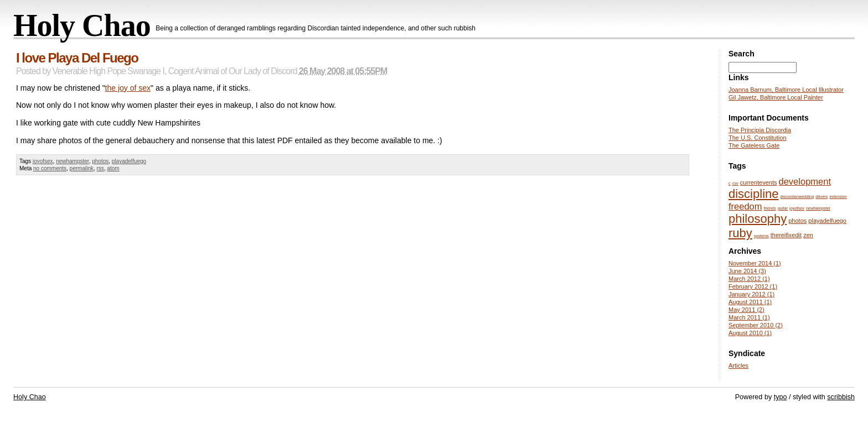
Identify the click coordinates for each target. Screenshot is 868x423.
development (805, 181)
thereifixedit (786, 235)
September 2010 (756, 325)
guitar (783, 208)
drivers (821, 197)
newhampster (72, 161)
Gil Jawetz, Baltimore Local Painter (776, 97)
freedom (745, 206)
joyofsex (43, 161)
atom (113, 168)
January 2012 (751, 294)
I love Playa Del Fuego (77, 58)
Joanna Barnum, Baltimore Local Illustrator (786, 90)
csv (735, 183)
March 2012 (749, 279)
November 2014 (755, 263)
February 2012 (753, 286)
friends (770, 208)
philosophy (758, 219)
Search (742, 54)
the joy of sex (128, 88)
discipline (754, 194)
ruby (740, 233)
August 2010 (750, 333)
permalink (82, 168)
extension (838, 197)
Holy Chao (82, 25)
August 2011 (750, 302)
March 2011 (749, 317)
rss (100, 168)
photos (100, 161)
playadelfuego (129, 161)
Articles (738, 365)
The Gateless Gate (754, 145)
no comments (50, 168)
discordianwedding (797, 197)
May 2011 (746, 310)
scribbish (841, 397)
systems (761, 236)
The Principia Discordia (760, 130)
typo (781, 397)
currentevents (759, 182)
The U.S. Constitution (758, 138)
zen (808, 235)
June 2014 (747, 271)
